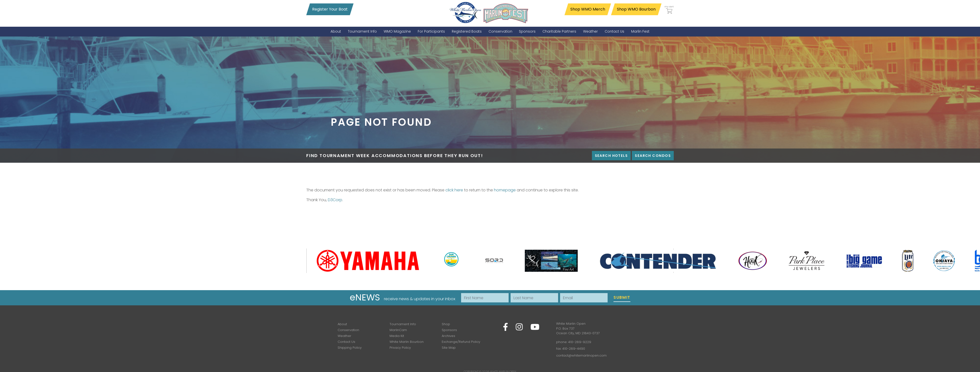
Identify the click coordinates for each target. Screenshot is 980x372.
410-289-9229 (580, 342)
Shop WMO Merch (588, 9)
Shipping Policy (350, 348)
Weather (344, 336)
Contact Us (346, 342)
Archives (448, 336)
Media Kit (397, 336)
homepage (505, 190)
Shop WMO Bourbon (636, 9)
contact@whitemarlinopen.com (581, 355)
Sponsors (449, 330)
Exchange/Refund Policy (461, 342)
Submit (622, 297)
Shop (446, 324)
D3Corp (335, 200)
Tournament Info (403, 324)
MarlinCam (398, 330)
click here (454, 190)
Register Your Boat (330, 9)
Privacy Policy (400, 348)
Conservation (348, 330)
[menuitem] (336, 31)
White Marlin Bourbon (407, 342)
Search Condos (653, 156)
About (342, 324)
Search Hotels (611, 156)
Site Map (449, 348)
